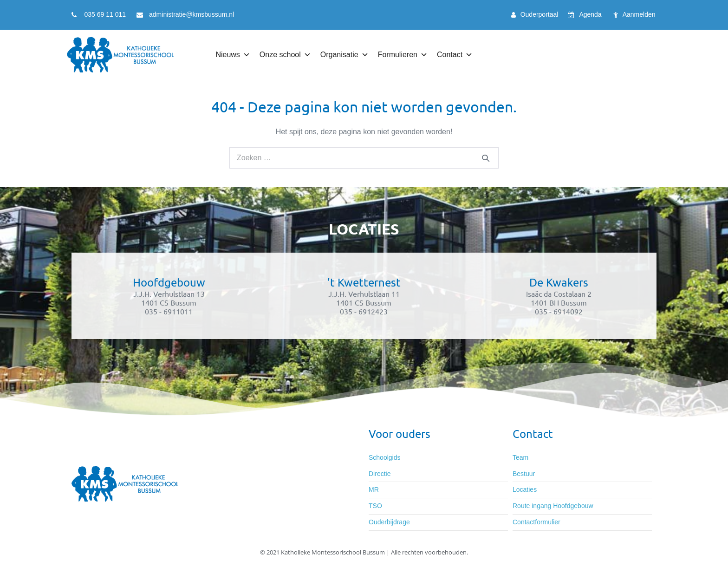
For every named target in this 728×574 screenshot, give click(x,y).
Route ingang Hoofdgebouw (553, 506)
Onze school (285, 55)
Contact (455, 55)
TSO (375, 506)
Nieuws (233, 55)
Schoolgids (385, 457)
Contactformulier (536, 522)
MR (374, 489)
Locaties (525, 489)
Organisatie (344, 55)
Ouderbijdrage (389, 522)
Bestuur (524, 474)
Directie (380, 474)
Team (520, 457)
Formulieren (403, 55)
